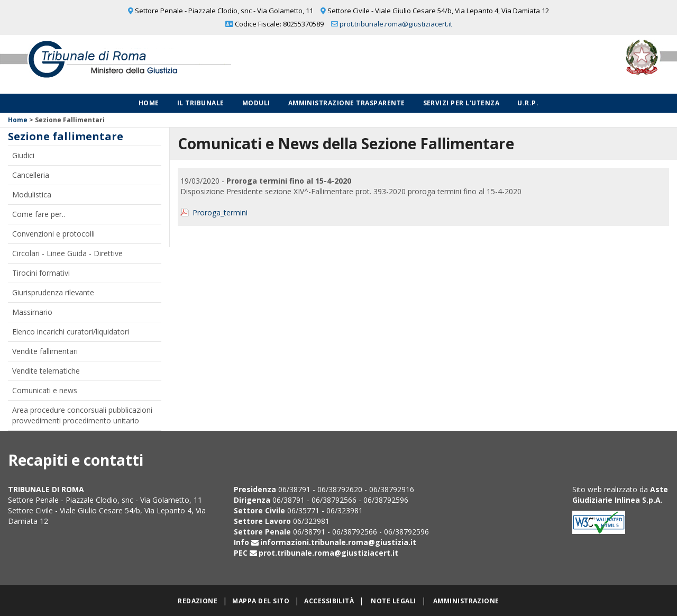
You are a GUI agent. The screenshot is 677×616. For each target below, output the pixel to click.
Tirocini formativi (41, 273)
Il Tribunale (201, 103)
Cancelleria (31, 175)
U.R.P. (528, 103)
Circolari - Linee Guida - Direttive (67, 253)
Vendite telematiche (46, 371)
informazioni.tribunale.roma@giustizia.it (338, 542)
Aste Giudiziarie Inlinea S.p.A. (620, 495)
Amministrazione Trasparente (347, 103)
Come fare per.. (39, 214)
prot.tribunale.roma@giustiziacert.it (396, 24)
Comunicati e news (45, 390)
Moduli (256, 103)
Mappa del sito (261, 601)
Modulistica (32, 194)
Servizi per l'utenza (461, 103)
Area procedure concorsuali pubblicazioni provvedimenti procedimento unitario (82, 415)
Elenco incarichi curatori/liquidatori (71, 332)
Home (149, 103)
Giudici (23, 155)
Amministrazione (466, 601)
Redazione (198, 601)
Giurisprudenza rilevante (53, 292)
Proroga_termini (220, 212)
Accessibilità (329, 601)
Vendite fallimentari (45, 351)
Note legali (393, 601)
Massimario (32, 312)
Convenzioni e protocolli (53, 234)
